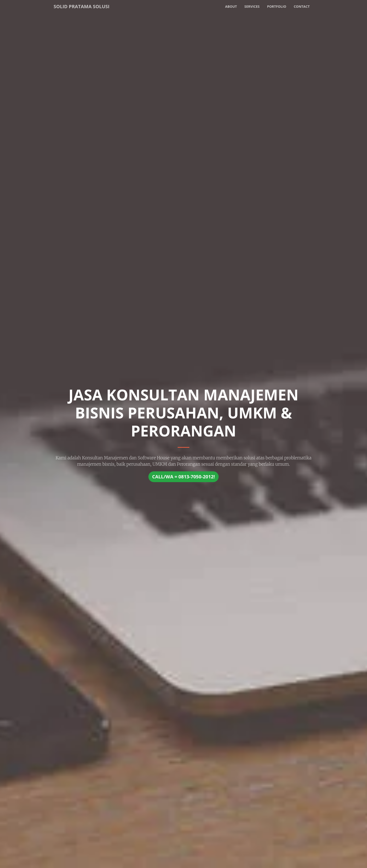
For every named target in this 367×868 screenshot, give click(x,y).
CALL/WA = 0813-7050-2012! (183, 477)
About (231, 6)
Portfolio (277, 6)
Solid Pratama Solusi (82, 6)
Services (252, 6)
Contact (302, 6)
